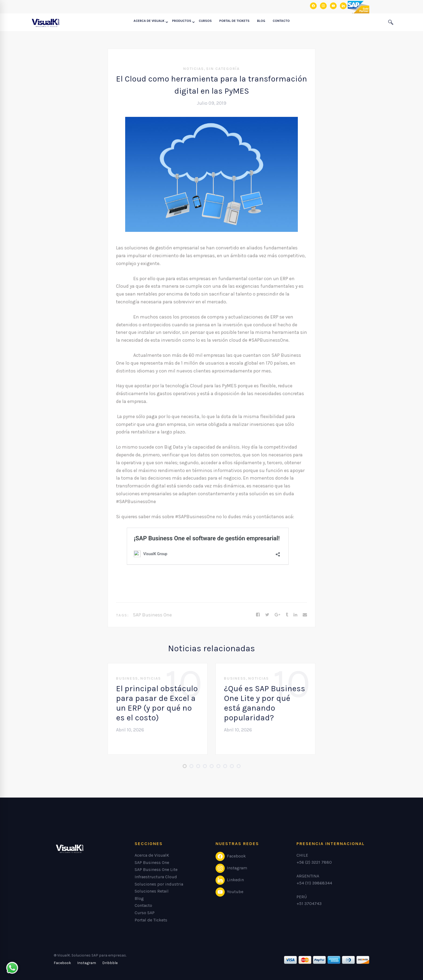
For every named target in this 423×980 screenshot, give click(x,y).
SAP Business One (152, 615)
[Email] (305, 615)
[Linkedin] (295, 615)
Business (127, 678)
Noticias (194, 69)
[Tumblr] (287, 615)
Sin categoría (223, 69)
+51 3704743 (309, 903)
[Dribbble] (110, 963)
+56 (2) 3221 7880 (314, 862)
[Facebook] (258, 615)
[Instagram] (87, 963)
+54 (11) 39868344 (314, 883)
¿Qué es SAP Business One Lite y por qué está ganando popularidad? (265, 703)
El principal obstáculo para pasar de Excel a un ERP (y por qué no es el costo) (157, 703)
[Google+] (277, 615)
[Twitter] (267, 615)
